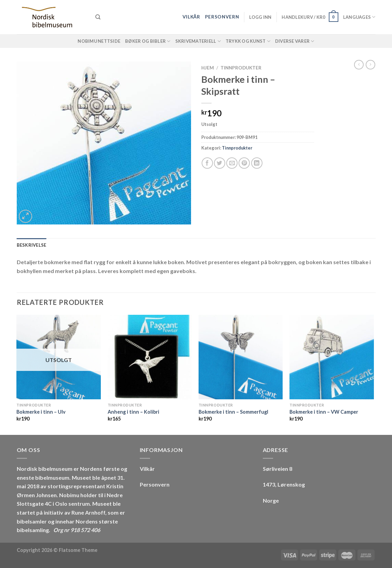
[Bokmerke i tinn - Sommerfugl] (241, 357)
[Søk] (98, 17)
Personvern (222, 17)
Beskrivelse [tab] (32, 245)
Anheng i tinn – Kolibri (133, 412)
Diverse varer (295, 41)
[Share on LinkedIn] (257, 163)
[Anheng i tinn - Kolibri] (150, 357)
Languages (359, 17)
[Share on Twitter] (220, 163)
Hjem (208, 68)
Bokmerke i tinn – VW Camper (324, 412)
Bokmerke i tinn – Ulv (41, 412)
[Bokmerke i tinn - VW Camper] (332, 357)
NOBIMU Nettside (99, 41)
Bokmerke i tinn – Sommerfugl (233, 412)
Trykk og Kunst (248, 41)
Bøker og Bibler (148, 41)
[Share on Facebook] (207, 163)
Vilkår (191, 17)
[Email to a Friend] (232, 163)
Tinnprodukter (241, 68)
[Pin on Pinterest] (244, 163)
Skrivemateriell (198, 41)
